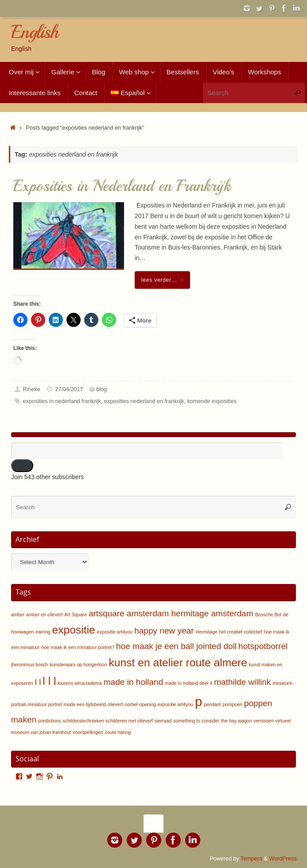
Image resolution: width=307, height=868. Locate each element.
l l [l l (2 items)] (38, 682)
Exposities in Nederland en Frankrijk (122, 186)
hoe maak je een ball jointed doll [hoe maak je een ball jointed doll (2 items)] (176, 646)
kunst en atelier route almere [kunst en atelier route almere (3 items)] (178, 663)
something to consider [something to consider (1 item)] (196, 721)
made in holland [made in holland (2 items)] (133, 682)
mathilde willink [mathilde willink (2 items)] (242, 682)
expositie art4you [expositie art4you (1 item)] (115, 632)
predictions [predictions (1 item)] (50, 721)
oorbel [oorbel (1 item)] (131, 704)
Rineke (32, 389)
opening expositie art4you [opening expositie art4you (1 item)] (166, 704)
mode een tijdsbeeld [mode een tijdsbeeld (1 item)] (85, 704)
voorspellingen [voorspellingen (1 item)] (88, 732)
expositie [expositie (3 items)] (74, 630)
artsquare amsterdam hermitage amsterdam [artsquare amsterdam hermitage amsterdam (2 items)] (171, 613)
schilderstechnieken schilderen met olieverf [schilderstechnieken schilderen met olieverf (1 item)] (108, 721)
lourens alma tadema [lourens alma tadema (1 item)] (80, 683)
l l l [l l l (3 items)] (49, 681)
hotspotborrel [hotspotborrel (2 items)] (263, 646)
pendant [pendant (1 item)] (212, 704)
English (34, 32)
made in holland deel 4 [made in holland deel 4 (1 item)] (188, 683)
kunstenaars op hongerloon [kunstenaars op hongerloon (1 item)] (78, 664)
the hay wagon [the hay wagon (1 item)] (236, 721)
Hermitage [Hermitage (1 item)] (207, 632)
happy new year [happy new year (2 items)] (164, 631)
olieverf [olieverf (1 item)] (115, 704)
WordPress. (284, 859)
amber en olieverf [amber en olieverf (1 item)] (44, 615)
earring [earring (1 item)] (43, 632)
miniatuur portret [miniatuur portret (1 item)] (45, 704)
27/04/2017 (69, 389)
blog (102, 389)
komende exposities (212, 401)
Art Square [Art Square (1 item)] (76, 615)
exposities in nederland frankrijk (62, 401)
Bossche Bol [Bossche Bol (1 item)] (268, 615)
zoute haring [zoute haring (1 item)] (118, 732)
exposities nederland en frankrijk (144, 401)
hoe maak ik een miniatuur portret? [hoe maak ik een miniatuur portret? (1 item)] (78, 647)
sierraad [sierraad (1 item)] (163, 721)
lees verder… (164, 280)
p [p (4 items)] (198, 701)
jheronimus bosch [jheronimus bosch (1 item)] (30, 664)
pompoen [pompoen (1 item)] (233, 704)
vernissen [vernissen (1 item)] (264, 721)
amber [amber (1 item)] (18, 615)
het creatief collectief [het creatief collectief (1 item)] (241, 632)
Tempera (251, 859)
